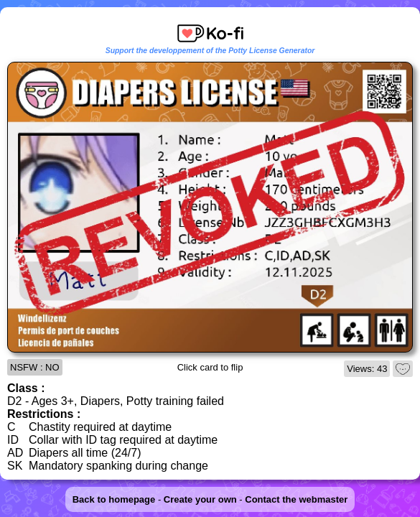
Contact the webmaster (296, 499)
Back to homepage (114, 499)
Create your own (200, 499)
